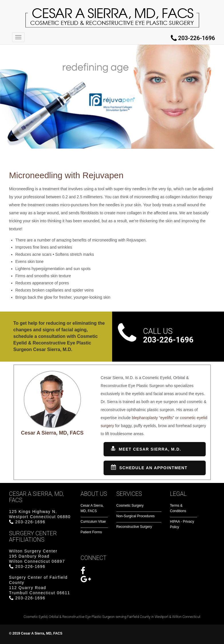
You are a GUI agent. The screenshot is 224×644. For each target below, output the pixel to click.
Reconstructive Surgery (134, 527)
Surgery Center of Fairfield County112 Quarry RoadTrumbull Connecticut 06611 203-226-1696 (40, 588)
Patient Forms (91, 532)
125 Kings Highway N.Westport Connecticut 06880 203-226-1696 (40, 517)
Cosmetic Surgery (130, 506)
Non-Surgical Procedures (136, 516)
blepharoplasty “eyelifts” (153, 418)
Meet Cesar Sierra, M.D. (146, 449)
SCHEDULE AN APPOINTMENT (149, 468)
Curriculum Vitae (93, 522)
